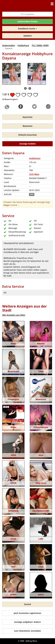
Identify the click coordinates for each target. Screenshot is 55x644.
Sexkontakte (9, 45)
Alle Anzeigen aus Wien (14, 315)
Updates (27, 36)
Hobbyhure (23, 45)
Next (30, 89)
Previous (25, 89)
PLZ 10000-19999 (40, 45)
